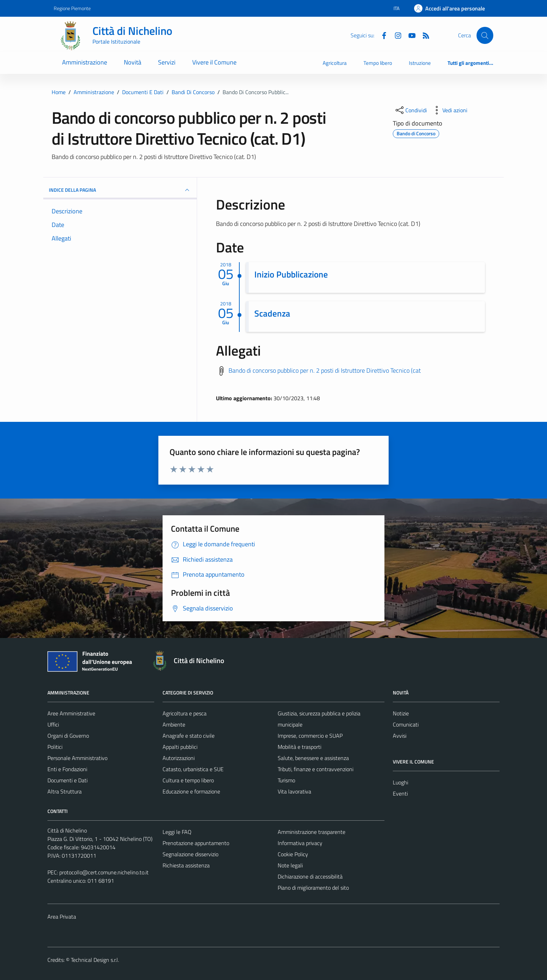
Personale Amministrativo (77, 758)
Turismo (286, 780)
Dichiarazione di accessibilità (310, 876)
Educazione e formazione (191, 791)
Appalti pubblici (180, 747)
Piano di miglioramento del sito (313, 888)
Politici (55, 747)
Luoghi (400, 782)
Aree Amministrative (71, 713)
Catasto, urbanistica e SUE (193, 769)
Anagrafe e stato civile (189, 736)
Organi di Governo (68, 736)
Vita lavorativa (294, 791)
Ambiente (174, 724)
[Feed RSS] (423, 35)
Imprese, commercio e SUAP (310, 736)
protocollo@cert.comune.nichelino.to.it (104, 872)
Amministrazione (85, 62)
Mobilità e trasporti (299, 747)
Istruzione (420, 63)
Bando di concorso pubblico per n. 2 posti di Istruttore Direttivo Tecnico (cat (325, 370)
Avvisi (400, 736)
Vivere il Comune (214, 62)
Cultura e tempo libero (188, 780)
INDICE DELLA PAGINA (120, 190)
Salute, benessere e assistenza (313, 758)
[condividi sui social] (411, 110)
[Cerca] (485, 35)
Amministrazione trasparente (312, 832)
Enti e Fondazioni (67, 769)
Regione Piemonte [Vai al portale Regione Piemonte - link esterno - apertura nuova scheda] (72, 8)
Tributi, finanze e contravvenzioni (316, 769)
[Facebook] (381, 35)
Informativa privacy (300, 843)
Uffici (53, 724)
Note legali (290, 865)
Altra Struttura (65, 791)
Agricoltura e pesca (185, 713)
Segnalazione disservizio (190, 854)
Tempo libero (378, 63)
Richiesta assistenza (186, 865)
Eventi (400, 793)
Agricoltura (335, 63)
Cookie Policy (293, 854)
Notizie (401, 713)
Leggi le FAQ (177, 832)
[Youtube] (409, 35)
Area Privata (62, 917)
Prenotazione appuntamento (196, 843)
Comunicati (406, 724)
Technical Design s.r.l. (95, 960)
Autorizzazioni (179, 758)
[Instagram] (395, 35)
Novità (133, 62)
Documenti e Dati (68, 780)
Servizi (167, 62)
